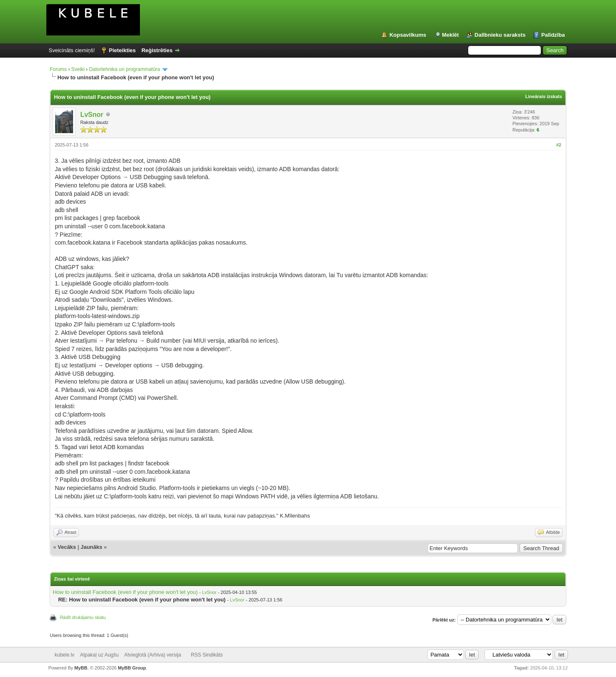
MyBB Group (132, 668)
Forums (58, 69)
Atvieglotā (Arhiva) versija (153, 655)
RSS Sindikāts (207, 655)
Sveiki (78, 69)
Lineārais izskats (544, 96)
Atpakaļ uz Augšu (99, 655)
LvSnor (92, 115)
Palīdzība (553, 35)
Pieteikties (122, 50)
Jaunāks (91, 547)
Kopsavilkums (408, 35)
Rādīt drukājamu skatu (83, 617)
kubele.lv (65, 655)
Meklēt (450, 35)
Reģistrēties (157, 50)
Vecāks (67, 547)
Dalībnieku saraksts (500, 35)
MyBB (81, 668)
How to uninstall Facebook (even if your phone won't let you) (125, 592)
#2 (559, 145)
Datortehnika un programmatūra (124, 69)
